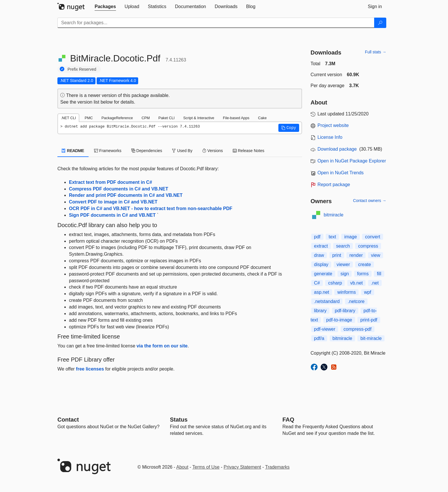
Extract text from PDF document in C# (110, 182)
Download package (337, 149)
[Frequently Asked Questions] (288, 420)
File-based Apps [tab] (236, 118)
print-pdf (369, 320)
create (364, 264)
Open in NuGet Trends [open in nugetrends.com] (341, 173)
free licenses (90, 369)
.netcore (356, 301)
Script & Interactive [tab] (199, 118)
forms (363, 274)
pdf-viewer (325, 329)
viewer (343, 264)
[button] (289, 128)
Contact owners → (370, 201)
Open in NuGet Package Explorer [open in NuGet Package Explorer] (352, 161)
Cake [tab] (262, 118)
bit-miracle (371, 338)
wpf (368, 292)
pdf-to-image (339, 320)
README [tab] (73, 151)
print (337, 255)
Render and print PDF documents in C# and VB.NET (126, 195)
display (321, 264)
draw (319, 255)
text (332, 237)
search (343, 246)
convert (372, 237)
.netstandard (327, 301)
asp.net (322, 292)
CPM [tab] (146, 118)
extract (321, 246)
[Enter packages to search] (216, 23)
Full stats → (376, 52)
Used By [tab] (182, 151)
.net (375, 283)
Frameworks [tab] (108, 151)
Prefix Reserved (82, 69)
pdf (317, 237)
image (350, 237)
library (320, 311)
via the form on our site (162, 346)
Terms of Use (206, 467)
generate (323, 274)
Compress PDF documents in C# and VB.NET (119, 189)
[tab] (105, 7)
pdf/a (319, 338)
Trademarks (277, 467)
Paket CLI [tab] (166, 118)
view (376, 255)
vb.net (357, 283)
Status (179, 420)
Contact (68, 420)
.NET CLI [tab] (68, 118)
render (356, 255)
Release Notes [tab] (249, 151)
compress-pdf (358, 329)
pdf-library (345, 311)
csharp (335, 283)
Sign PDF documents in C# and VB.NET (112, 215)
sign (345, 274)
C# (317, 283)
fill (379, 274)
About (182, 467)
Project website (333, 125)
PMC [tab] (89, 118)
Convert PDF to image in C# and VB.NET (113, 202)
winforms (346, 292)
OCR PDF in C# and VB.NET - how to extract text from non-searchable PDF (151, 208)
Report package (334, 185)
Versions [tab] (213, 151)
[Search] (380, 23)
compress (368, 246)
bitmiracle (333, 215)
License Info (330, 137)
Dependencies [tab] (147, 151)
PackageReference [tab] (117, 118)
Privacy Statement (242, 467)
